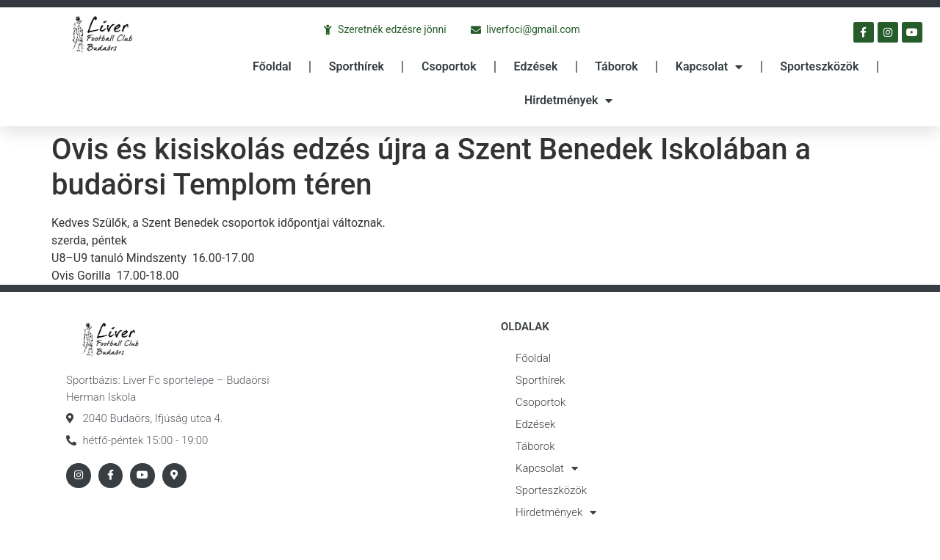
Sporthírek (357, 66)
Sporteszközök (819, 66)
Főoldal (272, 66)
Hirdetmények (568, 101)
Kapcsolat (709, 67)
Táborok (616, 66)
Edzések (536, 66)
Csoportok (449, 66)
